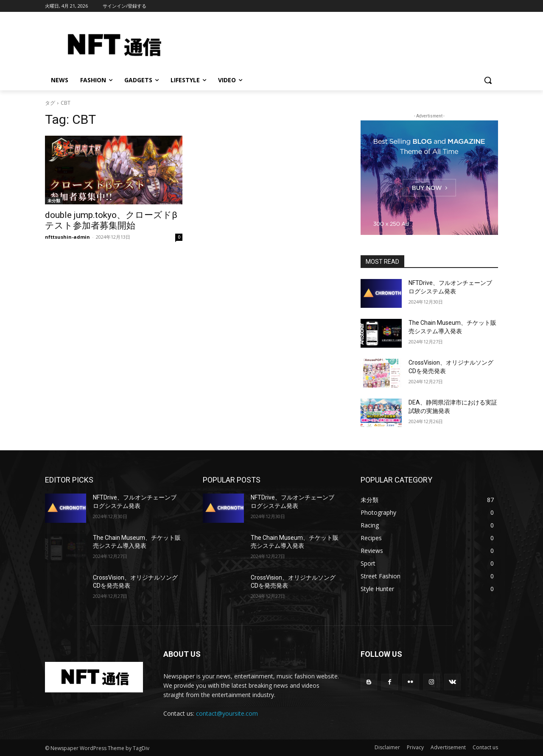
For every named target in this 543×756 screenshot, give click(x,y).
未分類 (54, 201)
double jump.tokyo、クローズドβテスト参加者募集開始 (111, 220)
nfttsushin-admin (67, 237)
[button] (488, 80)
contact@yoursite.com (227, 713)
